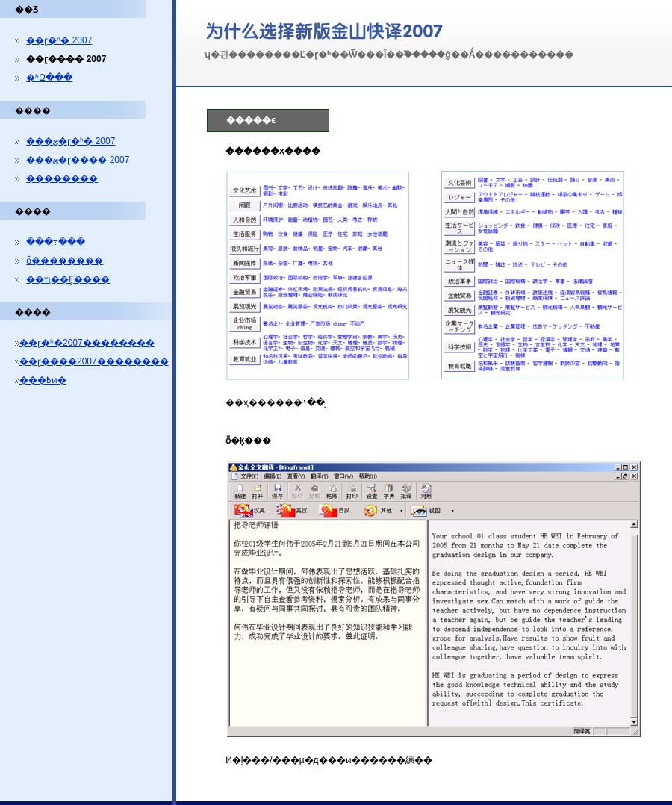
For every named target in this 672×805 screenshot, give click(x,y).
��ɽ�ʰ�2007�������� (87, 343)
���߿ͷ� (43, 380)
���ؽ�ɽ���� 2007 (78, 160)
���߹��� (56, 242)
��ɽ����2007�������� (94, 361)
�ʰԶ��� (49, 78)
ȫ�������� (65, 261)
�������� (62, 178)
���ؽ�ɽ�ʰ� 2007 (71, 141)
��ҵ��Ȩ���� (68, 279)
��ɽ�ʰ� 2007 (59, 40)
